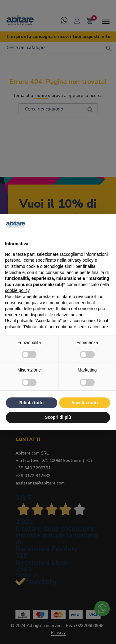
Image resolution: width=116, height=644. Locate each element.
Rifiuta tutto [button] (31, 403)
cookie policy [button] (17, 290)
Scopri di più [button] (58, 417)
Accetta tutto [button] (84, 403)
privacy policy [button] (80, 260)
